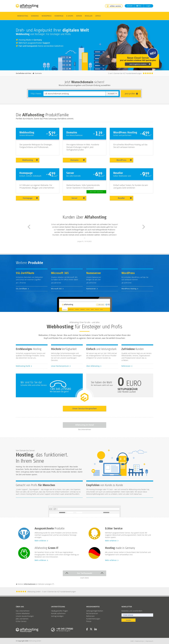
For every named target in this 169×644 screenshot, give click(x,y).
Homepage (59, 16)
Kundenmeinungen (93, 619)
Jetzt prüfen (131, 94)
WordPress (47, 16)
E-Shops (70, 16)
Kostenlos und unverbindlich (132, 611)
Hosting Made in (30, 40)
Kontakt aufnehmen (58, 613)
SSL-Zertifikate (22, 289)
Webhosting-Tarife (24, 366)
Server (79, 16)
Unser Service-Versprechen (85, 409)
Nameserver (92, 289)
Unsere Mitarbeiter (23, 613)
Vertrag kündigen (57, 616)
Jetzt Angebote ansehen (140, 64)
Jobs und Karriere (22, 619)
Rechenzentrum (92, 613)
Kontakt (130, 6)
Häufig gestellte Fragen (59, 611)
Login (148, 6)
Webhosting (23, 16)
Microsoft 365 (57, 289)
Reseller (89, 16)
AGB (132, 641)
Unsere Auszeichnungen (25, 616)
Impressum (149, 641)
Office (98, 16)
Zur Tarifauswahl (84, 573)
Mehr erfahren (41, 541)
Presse (89, 621)
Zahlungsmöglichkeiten (95, 611)
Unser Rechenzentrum (61, 366)
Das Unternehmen (23, 611)
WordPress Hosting (130, 289)
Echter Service (21, 621)
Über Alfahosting (94, 366)
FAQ (139, 6)
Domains (35, 16)
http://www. (36, 93)
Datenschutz (139, 641)
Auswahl (112, 94)
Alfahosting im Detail (84, 425)
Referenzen (127, 366)
